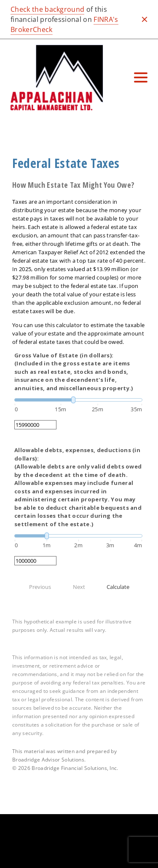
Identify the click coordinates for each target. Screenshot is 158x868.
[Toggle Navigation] (141, 77)
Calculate (118, 587)
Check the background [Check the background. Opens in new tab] (47, 9)
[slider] (78, 400)
